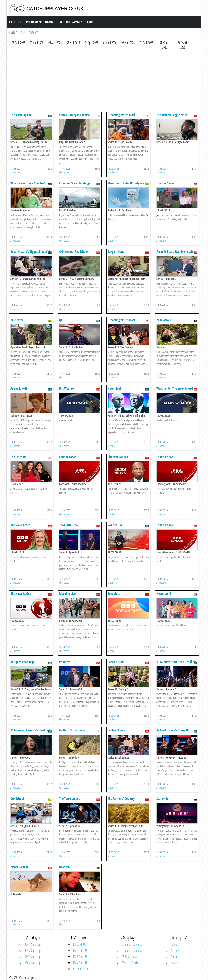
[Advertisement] (104, 82)
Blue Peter (17, 320)
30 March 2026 (183, 45)
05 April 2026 (73, 43)
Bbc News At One (21, 593)
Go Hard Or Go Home (72, 730)
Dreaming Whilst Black (122, 115)
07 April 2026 (37, 43)
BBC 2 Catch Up (32, 950)
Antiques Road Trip (22, 662)
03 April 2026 (110, 43)
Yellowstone (164, 320)
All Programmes (71, 22)
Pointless (65, 662)
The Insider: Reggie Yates (172, 115)
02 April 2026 (128, 43)
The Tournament (69, 799)
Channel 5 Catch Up (132, 950)
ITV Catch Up (80, 944)
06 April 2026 (55, 43)
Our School (17, 799)
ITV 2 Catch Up (81, 950)
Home (174, 944)
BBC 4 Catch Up (32, 963)
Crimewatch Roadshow (73, 252)
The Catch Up (18, 457)
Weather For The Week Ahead (175, 388)
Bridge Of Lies (116, 730)
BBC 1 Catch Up (32, 944)
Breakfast (114, 593)
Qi (60, 320)
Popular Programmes (41, 22)
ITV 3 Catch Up (81, 957)
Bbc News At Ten (118, 457)
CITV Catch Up (80, 969)
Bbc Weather (67, 388)
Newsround (164, 593)
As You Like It (19, 388)
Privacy (174, 963)
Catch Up (15, 22)
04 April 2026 (92, 43)
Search (90, 22)
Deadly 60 (65, 867)
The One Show (165, 183)
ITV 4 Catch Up (81, 963)
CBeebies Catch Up (132, 963)
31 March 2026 (165, 45)
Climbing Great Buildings (75, 183)
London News (68, 457)
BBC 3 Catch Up (32, 957)
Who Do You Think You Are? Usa (30, 183)
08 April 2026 (18, 43)
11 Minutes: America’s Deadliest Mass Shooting (176, 664)
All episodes (15, 172)
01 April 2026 (146, 43)
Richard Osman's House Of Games (173, 732)
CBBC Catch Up (130, 957)
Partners (175, 950)
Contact (174, 957)
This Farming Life (21, 115)
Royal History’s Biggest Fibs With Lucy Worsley (31, 253)
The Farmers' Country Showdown (121, 801)
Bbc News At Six (20, 525)
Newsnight (114, 388)
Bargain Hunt (116, 252)
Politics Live (115, 525)
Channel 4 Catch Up (132, 944)
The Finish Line (68, 525)
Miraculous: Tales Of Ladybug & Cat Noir (127, 185)
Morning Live (67, 593)
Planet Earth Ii (19, 867)
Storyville (162, 799)
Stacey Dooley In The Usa (74, 115)
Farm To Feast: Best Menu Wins (176, 252)
